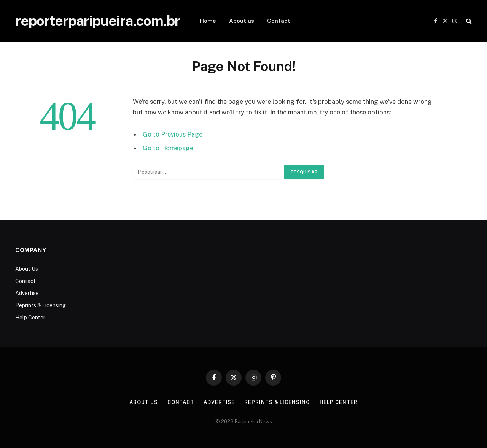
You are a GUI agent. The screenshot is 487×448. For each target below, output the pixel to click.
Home (208, 21)
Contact (279, 21)
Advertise (27, 293)
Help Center (30, 318)
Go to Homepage (168, 148)
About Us (27, 269)
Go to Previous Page (173, 134)
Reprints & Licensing (41, 305)
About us (242, 21)
